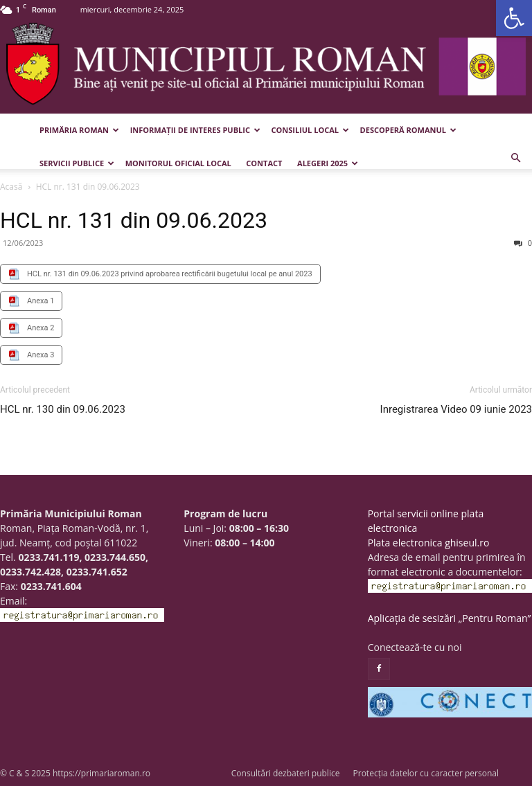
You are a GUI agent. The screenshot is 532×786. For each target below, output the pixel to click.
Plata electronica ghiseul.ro (429, 543)
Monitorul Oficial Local (178, 163)
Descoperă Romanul (408, 130)
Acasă (11, 187)
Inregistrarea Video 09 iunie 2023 (456, 409)
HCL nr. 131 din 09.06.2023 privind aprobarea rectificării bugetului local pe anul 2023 (170, 274)
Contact (264, 163)
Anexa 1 (41, 301)
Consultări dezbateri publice (286, 773)
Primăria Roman (79, 130)
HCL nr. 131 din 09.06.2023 (134, 220)
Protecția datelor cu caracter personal (426, 773)
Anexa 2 (41, 328)
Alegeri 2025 (328, 163)
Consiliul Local (310, 130)
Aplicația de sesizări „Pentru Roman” (450, 618)
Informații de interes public (195, 130)
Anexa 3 (41, 355)
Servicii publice (77, 163)
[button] (514, 18)
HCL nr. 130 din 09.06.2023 (63, 409)
